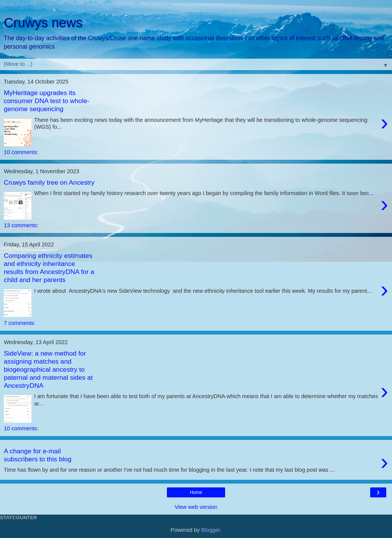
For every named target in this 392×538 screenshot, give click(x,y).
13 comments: (21, 225)
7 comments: (20, 323)
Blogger (211, 530)
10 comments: (21, 152)
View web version (196, 507)
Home (196, 492)
